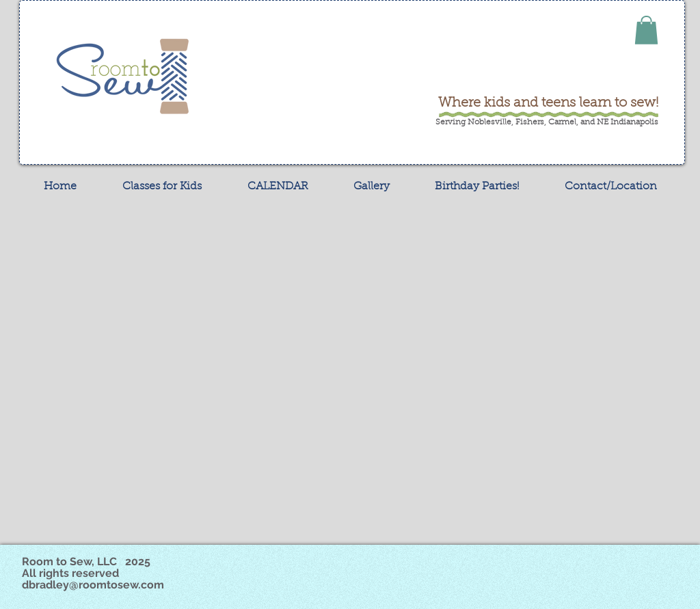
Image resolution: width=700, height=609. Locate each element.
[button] (646, 30)
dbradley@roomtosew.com (93, 585)
